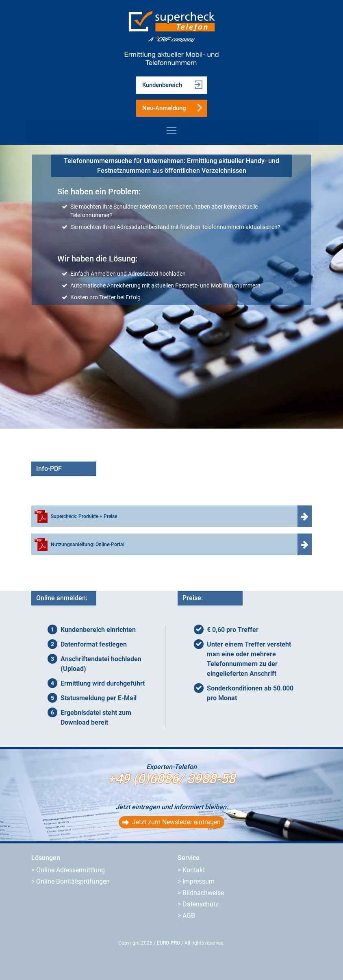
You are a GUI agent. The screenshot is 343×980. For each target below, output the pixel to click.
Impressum (199, 881)
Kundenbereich (162, 85)
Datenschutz (201, 904)
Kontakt (194, 870)
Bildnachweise (203, 893)
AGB (189, 916)
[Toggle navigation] (171, 131)
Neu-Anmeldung (164, 108)
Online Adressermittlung (71, 870)
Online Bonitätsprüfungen (73, 881)
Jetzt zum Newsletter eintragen (176, 822)
